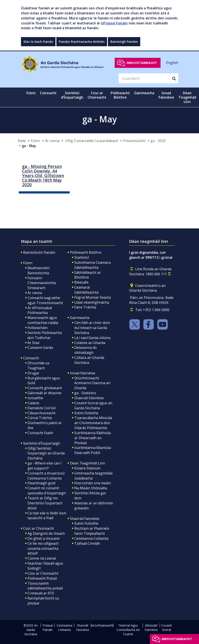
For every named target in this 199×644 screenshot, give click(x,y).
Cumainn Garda (40, 348)
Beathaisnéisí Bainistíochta (39, 270)
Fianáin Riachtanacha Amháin (82, 42)
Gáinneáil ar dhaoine (44, 393)
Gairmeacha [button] (144, 93)
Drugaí (33, 373)
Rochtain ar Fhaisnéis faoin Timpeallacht (92, 531)
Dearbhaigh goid (41, 483)
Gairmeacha (80, 318)
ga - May (29, 146)
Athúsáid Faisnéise (151, 628)
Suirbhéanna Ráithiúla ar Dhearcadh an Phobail (93, 438)
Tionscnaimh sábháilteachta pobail (45, 586)
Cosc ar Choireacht (39, 528)
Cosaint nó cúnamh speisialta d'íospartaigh (47, 491)
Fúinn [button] (31, 93)
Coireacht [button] (48, 93)
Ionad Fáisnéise (83, 373)
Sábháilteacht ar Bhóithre (88, 275)
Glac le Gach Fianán (38, 42)
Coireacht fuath (40, 433)
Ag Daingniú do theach (46, 533)
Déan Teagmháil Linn (87, 463)
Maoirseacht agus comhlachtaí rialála (43, 320)
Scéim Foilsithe (86, 413)
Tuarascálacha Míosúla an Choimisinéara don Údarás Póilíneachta (93, 423)
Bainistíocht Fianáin (39, 252)
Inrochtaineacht (142, 63)
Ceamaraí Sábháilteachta (86, 290)
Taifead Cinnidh (87, 543)
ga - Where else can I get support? (45, 466)
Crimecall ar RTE (41, 593)
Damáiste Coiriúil (42, 408)
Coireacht (31, 358)
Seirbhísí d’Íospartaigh (42, 443)
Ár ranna (52, 141)
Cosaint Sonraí (167, 628)
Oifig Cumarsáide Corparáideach (91, 141)
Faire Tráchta (85, 307)
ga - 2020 (158, 141)
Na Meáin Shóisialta (91, 488)
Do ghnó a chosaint (44, 538)
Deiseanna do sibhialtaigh (86, 350)
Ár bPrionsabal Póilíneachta (40, 310)
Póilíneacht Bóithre (86, 252)
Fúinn (35, 141)
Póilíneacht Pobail (42, 578)
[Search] (144, 78)
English (172, 63)
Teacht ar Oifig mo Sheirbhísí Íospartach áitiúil (45, 503)
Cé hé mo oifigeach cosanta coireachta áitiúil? (43, 548)
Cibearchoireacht (42, 413)
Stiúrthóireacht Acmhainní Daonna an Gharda (92, 383)
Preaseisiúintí (134, 141)
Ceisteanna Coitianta (91, 538)
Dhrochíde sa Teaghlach (38, 366)
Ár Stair (34, 343)
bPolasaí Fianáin (114, 23)
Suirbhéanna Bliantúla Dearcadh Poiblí (93, 450)
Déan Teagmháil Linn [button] (187, 97)
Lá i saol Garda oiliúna (92, 338)
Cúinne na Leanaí (42, 558)
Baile (22, 141)
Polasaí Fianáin (48, 628)
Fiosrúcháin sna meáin (93, 483)
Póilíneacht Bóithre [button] (120, 95)
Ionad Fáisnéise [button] (166, 95)
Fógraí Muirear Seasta (93, 297)
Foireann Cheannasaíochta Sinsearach (42, 283)
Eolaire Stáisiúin (87, 468)
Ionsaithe (35, 398)
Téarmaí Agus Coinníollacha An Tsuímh (128, 630)
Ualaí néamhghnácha (92, 302)
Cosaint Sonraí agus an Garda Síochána (93, 405)
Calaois (33, 403)
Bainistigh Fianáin (124, 42)
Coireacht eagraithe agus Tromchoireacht (45, 300)
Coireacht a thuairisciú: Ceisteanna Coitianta (46, 476)
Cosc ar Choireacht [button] (97, 95)
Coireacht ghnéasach (45, 388)
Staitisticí (82, 257)
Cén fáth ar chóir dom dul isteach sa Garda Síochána (92, 328)
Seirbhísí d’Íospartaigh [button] (72, 95)
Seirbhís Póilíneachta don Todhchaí (45, 335)
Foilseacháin (38, 328)
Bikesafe (81, 282)
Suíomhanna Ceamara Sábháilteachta (92, 265)
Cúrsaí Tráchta (40, 418)
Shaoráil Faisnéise (89, 398)
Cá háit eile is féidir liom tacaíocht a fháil (47, 516)
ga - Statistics (85, 393)
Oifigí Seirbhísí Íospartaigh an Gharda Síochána (46, 453)
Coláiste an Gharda (90, 343)
